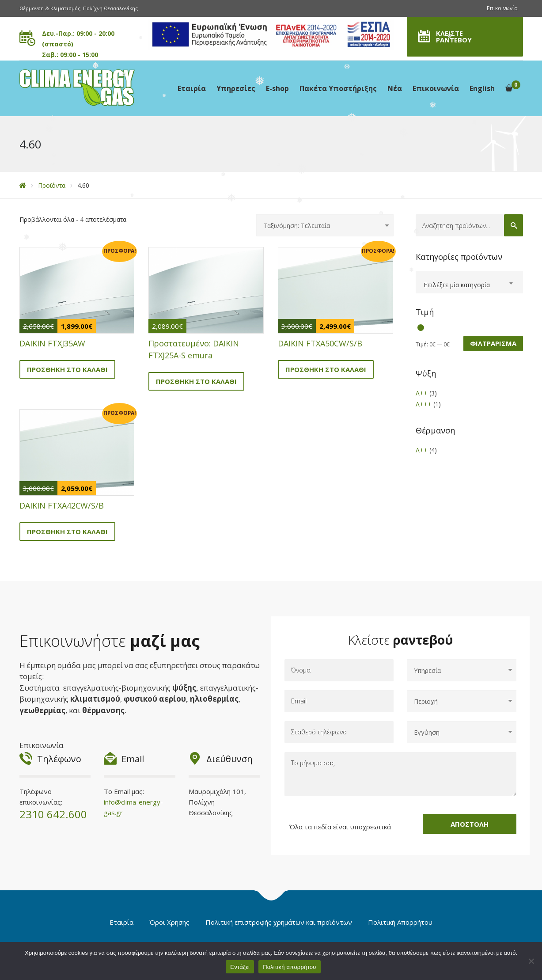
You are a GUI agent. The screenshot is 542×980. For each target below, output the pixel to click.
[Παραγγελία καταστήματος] (325, 225)
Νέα (395, 88)
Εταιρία (192, 88)
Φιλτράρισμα (493, 343)
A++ (422, 393)
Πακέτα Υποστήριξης (338, 88)
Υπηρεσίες (236, 88)
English (482, 88)
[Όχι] (531, 961)
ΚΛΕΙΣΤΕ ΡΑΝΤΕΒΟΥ (454, 36)
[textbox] (469, 285)
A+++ (424, 404)
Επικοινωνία (502, 8)
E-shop (277, 88)
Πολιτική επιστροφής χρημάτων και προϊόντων (279, 922)
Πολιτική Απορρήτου (400, 922)
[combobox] (469, 282)
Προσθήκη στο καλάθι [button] (67, 369)
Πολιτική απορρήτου (289, 967)
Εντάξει (240, 967)
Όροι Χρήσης (169, 922)
